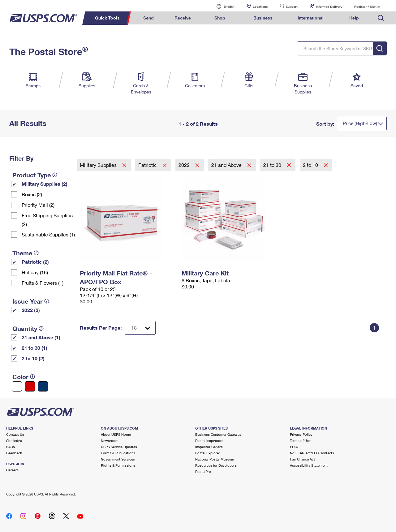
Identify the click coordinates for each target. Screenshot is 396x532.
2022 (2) (31, 310)
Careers (12, 470)
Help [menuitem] (354, 18)
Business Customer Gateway (218, 434)
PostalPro (203, 471)
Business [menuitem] (263, 18)
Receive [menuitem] (183, 18)
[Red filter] (30, 386)
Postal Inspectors (209, 441)
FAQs (11, 447)
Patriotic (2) (35, 262)
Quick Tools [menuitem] (107, 18)
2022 (185, 165)
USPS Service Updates (119, 447)
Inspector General (209, 447)
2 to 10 (311, 165)
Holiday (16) (35, 272)
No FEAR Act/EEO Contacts (312, 453)
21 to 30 (273, 165)
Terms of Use (300, 441)
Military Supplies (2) (45, 184)
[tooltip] (55, 175)
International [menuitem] (311, 18)
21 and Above (227, 165)
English (223, 6)
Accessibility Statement (309, 465)
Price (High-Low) (360, 123)
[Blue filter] (43, 386)
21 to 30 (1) (34, 348)
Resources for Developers (216, 465)
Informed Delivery (329, 6)
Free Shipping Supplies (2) (47, 220)
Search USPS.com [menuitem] (381, 18)
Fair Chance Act (302, 459)
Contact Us (15, 434)
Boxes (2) (32, 194)
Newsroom (110, 441)
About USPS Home (116, 434)
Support (292, 6)
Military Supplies (99, 165)
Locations (260, 6)
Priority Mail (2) (38, 205)
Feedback (14, 453)
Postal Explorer (208, 453)
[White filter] (17, 386)
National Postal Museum (215, 459)
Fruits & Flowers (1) (43, 283)
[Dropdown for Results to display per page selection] (140, 328)
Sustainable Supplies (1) (48, 234)
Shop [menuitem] (220, 18)
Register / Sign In (367, 6)
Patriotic (148, 165)
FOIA (294, 447)
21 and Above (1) (41, 337)
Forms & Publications (118, 453)
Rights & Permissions (118, 465)
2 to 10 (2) (33, 358)
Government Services (118, 459)
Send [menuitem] (148, 18)
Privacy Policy (301, 434)
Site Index (14, 441)
